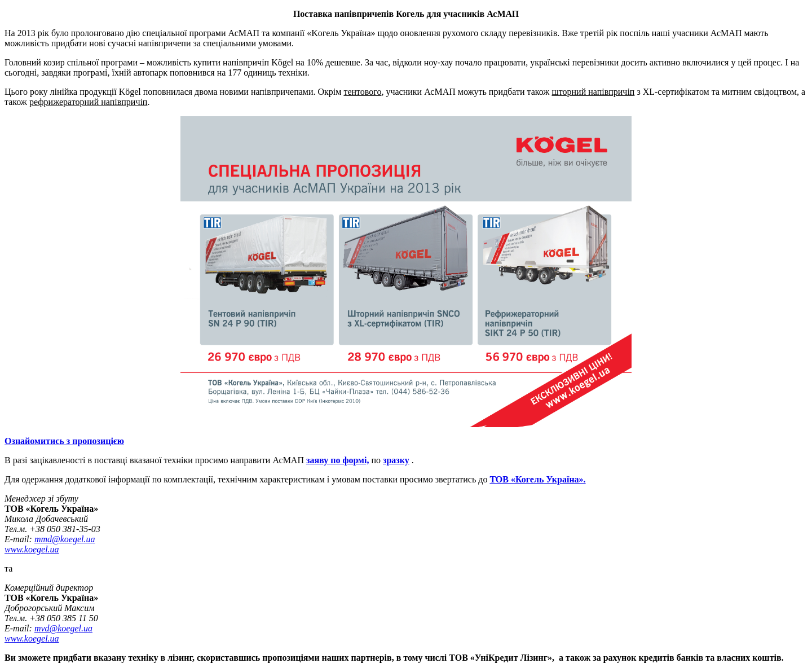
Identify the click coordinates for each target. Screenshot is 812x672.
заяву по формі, (337, 460)
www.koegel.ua (32, 549)
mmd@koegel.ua (65, 539)
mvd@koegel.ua (63, 628)
